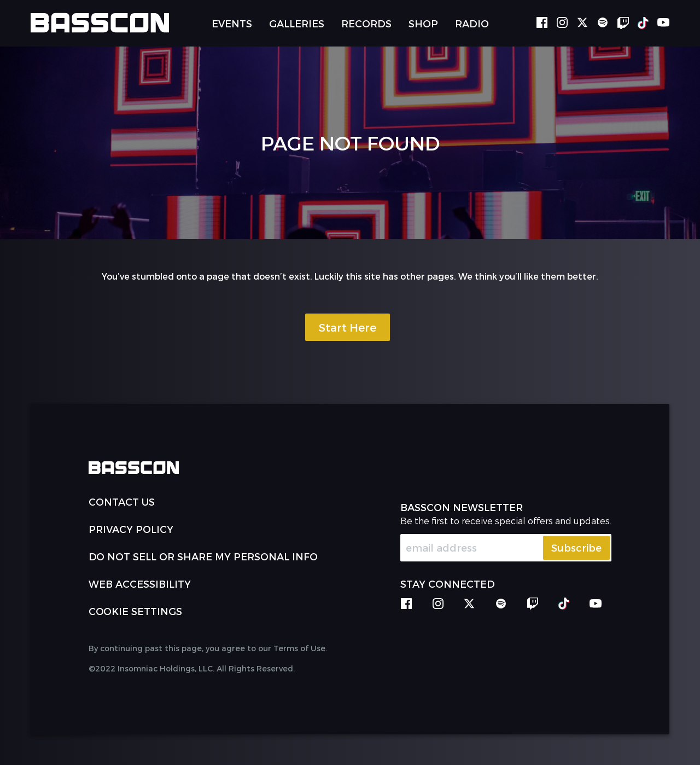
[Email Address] (506, 548)
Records (366, 23)
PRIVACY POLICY (131, 529)
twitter (582, 23)
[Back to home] (100, 23)
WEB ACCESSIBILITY (140, 584)
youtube (663, 23)
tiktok (643, 23)
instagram (562, 23)
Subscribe (576, 547)
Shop (423, 23)
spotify (603, 23)
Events (232, 23)
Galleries (297, 23)
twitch (623, 23)
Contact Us (122, 502)
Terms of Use (299, 648)
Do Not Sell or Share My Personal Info (203, 556)
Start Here (348, 327)
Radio (472, 23)
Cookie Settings (135, 611)
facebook (542, 23)
